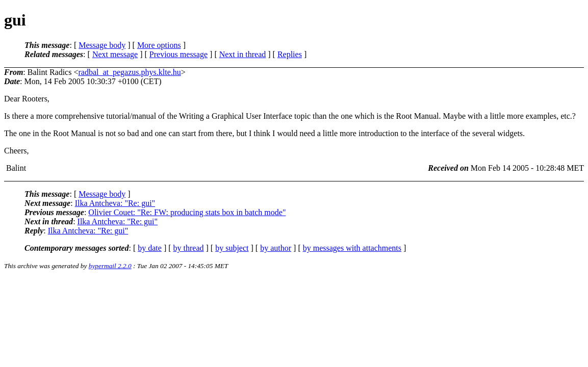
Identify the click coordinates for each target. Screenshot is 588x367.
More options (159, 45)
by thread (189, 248)
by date (150, 248)
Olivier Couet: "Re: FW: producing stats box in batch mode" (187, 212)
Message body (102, 45)
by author (276, 248)
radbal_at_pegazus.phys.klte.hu (129, 72)
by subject (232, 248)
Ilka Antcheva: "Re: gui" (115, 203)
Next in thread (243, 54)
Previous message (178, 54)
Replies (290, 54)
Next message (115, 54)
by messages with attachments (352, 248)
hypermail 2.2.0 (110, 266)
